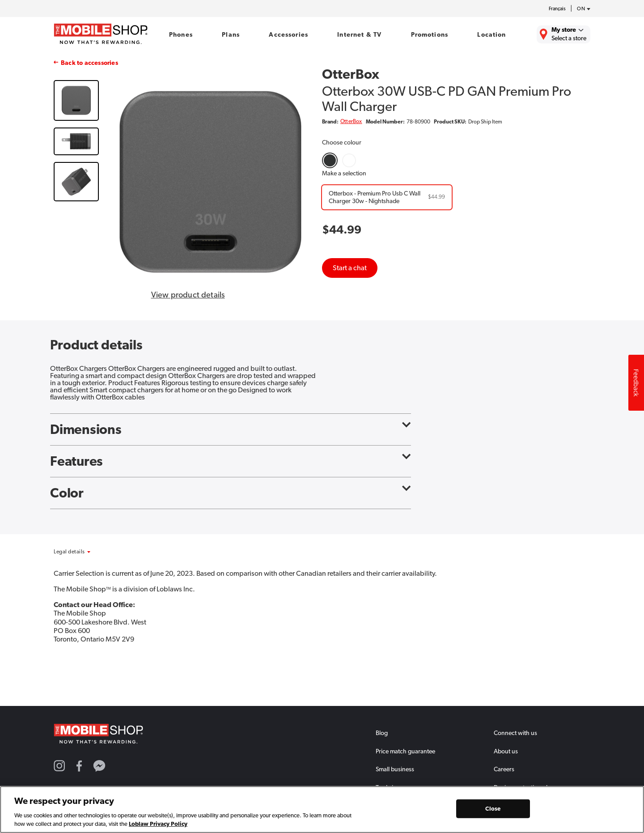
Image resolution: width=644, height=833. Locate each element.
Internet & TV (359, 34)
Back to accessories (89, 63)
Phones (181, 34)
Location (491, 34)
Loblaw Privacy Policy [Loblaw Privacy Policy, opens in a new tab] (158, 827)
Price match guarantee (405, 751)
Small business (395, 769)
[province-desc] (581, 9)
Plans (231, 34)
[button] (93, 552)
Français (557, 9)
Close (493, 811)
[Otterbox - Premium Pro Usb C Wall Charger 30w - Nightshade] (387, 197)
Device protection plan (524, 787)
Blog (382, 733)
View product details (188, 295)
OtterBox (351, 121)
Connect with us (515, 733)
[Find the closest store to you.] (563, 34)
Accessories (288, 34)
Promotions (430, 34)
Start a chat (350, 268)
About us (506, 751)
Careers (504, 769)
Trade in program (398, 787)
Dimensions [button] (231, 429)
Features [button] (231, 461)
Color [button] (231, 493)
